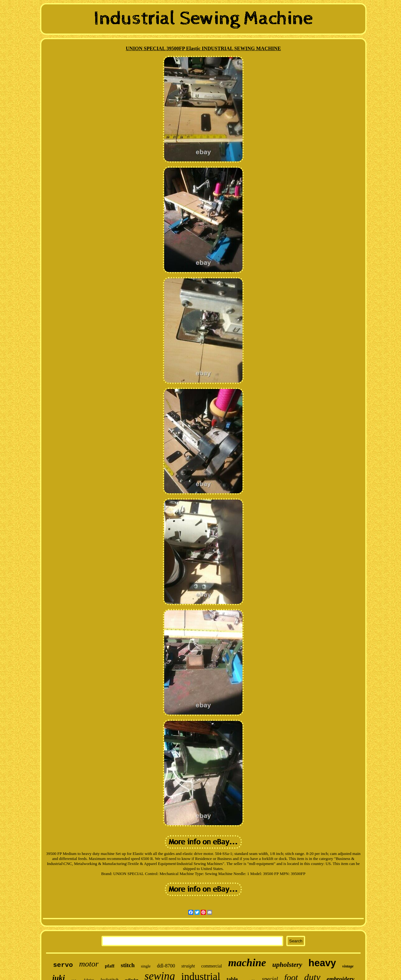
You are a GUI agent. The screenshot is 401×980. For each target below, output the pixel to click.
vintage (348, 966)
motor (89, 964)
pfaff (110, 966)
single (146, 966)
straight (188, 966)
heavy (322, 963)
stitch (128, 965)
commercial (211, 966)
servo (63, 965)
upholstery (287, 964)
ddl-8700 (166, 966)
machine (247, 963)
